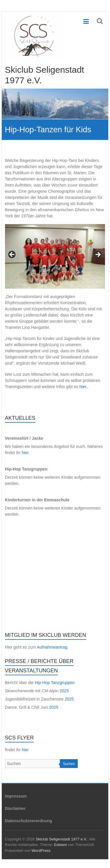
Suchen (69, 764)
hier (25, 750)
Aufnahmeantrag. (52, 647)
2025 (64, 691)
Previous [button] (12, 255)
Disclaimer (15, 808)
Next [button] (98, 255)
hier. (26, 453)
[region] (55, 256)
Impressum (16, 796)
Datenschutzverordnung (29, 821)
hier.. (84, 387)
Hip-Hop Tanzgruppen (55, 683)
